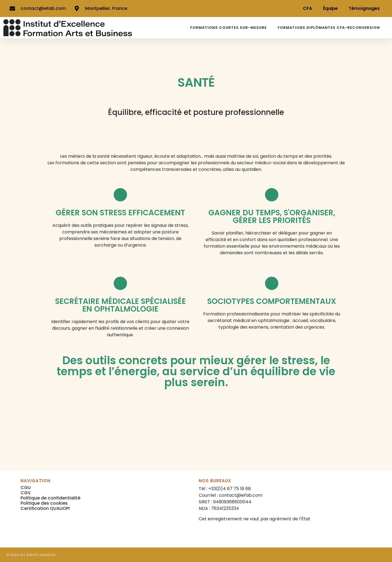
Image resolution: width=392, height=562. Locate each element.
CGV (26, 493)
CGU (26, 488)
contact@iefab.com (241, 495)
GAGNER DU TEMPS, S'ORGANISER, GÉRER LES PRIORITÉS (272, 217)
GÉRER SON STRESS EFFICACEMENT (120, 213)
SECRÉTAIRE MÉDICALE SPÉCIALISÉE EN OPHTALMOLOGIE (120, 305)
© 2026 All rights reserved (31, 555)
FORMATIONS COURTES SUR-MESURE (228, 28)
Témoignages (364, 8)
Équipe (330, 8)
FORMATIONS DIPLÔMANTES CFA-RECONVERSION (329, 28)
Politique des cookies (44, 503)
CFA (307, 8)
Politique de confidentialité (50, 498)
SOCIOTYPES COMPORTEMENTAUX (272, 301)
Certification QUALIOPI (45, 508)
